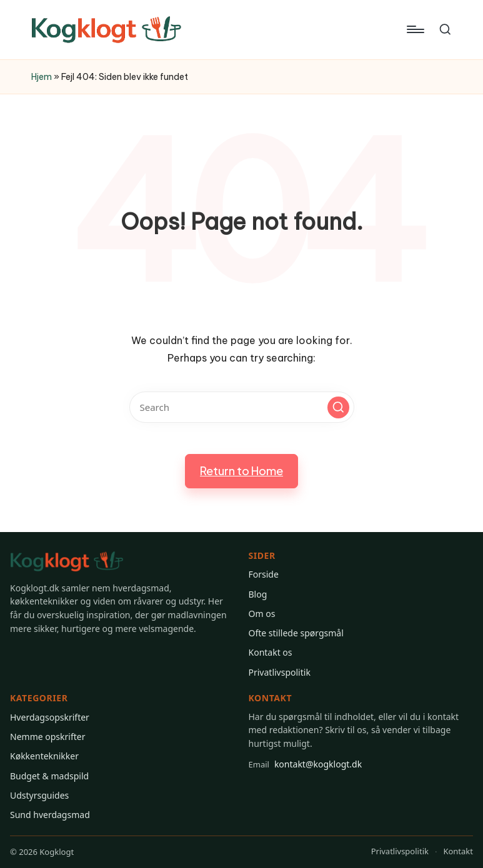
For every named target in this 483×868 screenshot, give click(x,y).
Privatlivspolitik (280, 672)
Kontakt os (271, 652)
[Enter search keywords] (242, 407)
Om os (262, 614)
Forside (264, 574)
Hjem (42, 77)
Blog (258, 594)
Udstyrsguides (39, 795)
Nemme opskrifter (47, 737)
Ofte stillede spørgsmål (296, 633)
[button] (338, 407)
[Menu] (415, 29)
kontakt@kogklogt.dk (306, 764)
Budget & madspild (49, 776)
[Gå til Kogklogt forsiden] (67, 562)
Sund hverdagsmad (50, 815)
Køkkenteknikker (44, 756)
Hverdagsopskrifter (50, 717)
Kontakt (458, 851)
